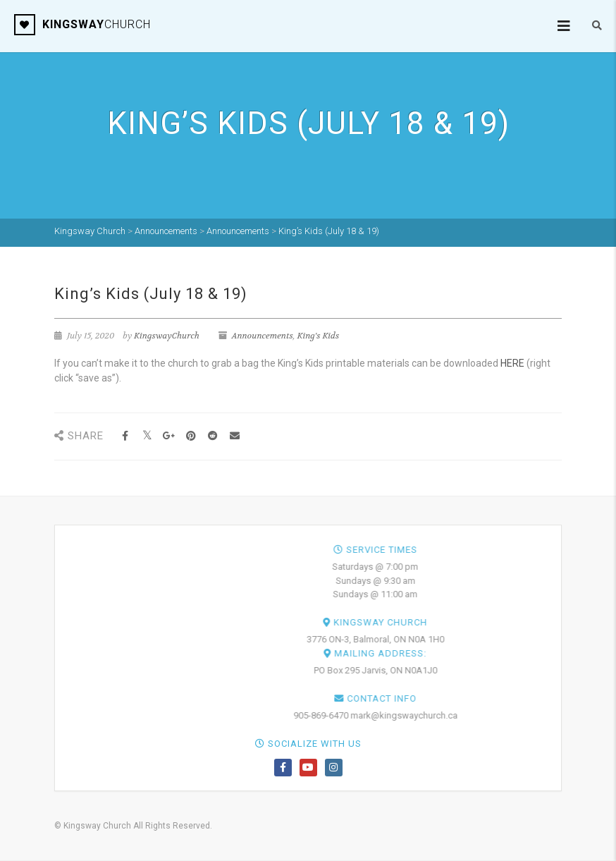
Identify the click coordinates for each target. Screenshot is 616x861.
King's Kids (318, 336)
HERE (512, 363)
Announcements (263, 336)
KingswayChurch (167, 336)
